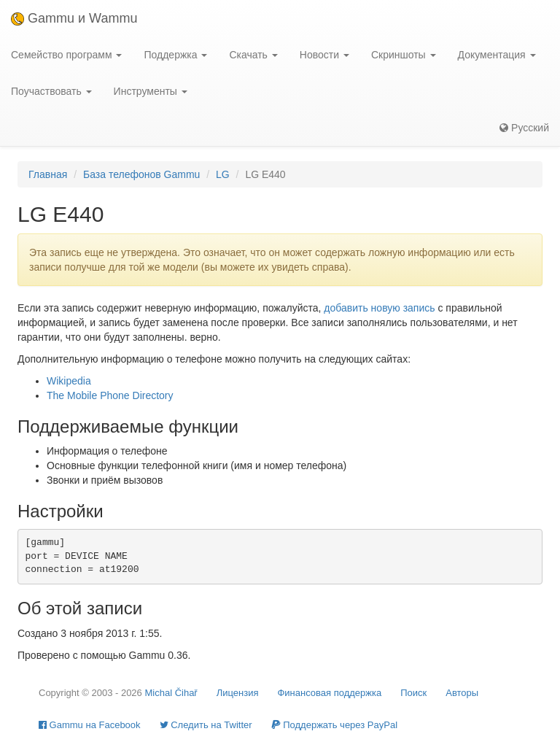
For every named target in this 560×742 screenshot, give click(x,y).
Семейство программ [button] (66, 55)
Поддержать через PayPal (334, 725)
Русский (524, 128)
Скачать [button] (253, 55)
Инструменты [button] (151, 91)
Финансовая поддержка (329, 693)
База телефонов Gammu (141, 174)
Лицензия (238, 693)
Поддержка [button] (175, 55)
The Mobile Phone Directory (110, 395)
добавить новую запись (379, 308)
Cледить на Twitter (206, 725)
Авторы (462, 693)
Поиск (413, 693)
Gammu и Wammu (74, 18)
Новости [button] (324, 55)
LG (223, 174)
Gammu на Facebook (90, 725)
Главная (48, 174)
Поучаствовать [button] (51, 91)
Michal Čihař (171, 693)
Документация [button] (497, 55)
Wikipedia (69, 381)
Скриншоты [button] (404, 55)
